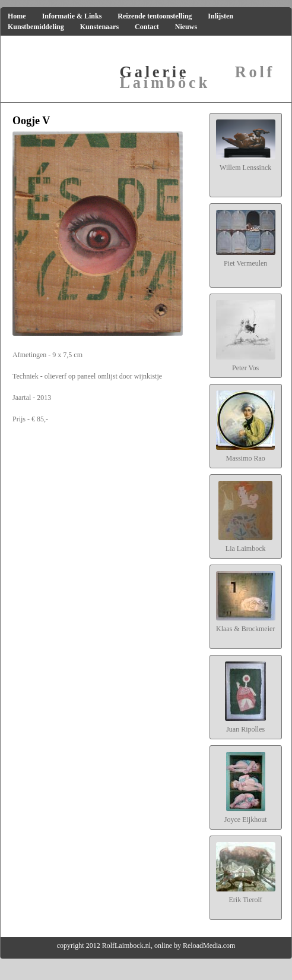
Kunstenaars (99, 27)
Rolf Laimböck (198, 77)
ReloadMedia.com (209, 946)
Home (17, 16)
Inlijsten (220, 16)
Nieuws (186, 27)
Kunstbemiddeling (36, 27)
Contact (147, 27)
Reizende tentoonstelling (155, 16)
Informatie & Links (72, 16)
